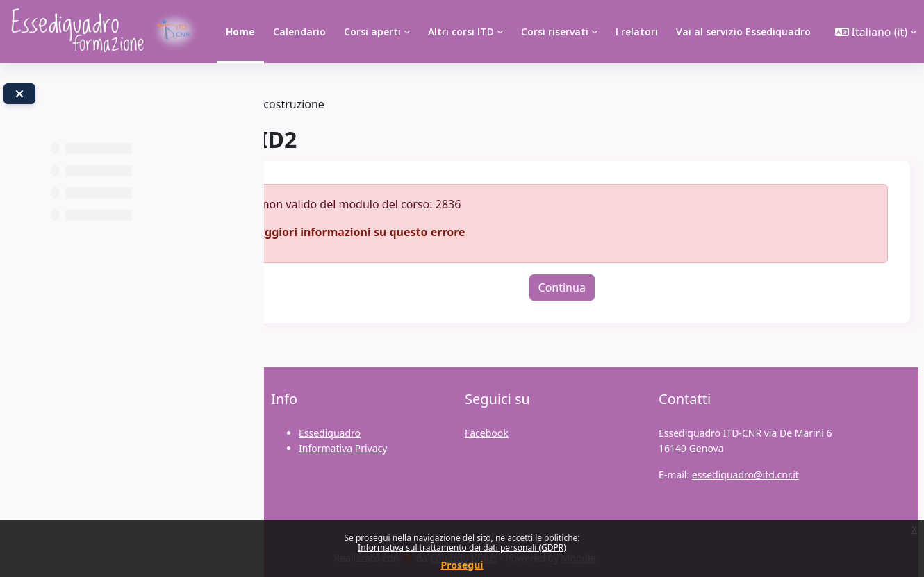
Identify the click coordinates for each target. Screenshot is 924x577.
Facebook (487, 433)
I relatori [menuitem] (637, 32)
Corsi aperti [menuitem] (372, 32)
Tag (304, 104)
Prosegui (462, 565)
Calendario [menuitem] (299, 32)
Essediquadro (330, 433)
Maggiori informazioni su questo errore (437, 232)
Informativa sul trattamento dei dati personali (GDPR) (462, 547)
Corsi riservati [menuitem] (555, 32)
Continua (602, 287)
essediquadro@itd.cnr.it (745, 475)
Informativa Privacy (343, 448)
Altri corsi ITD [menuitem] (461, 32)
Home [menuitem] (240, 32)
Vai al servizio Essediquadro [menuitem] (743, 32)
